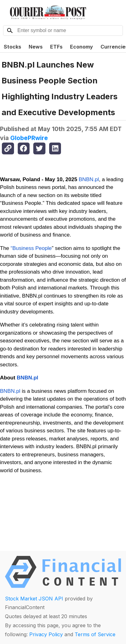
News (36, 47)
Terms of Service (95, 634)
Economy (82, 47)
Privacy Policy (46, 634)
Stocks (12, 47)
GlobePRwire (29, 138)
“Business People (31, 248)
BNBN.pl (88, 179)
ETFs (56, 47)
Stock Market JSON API (34, 599)
